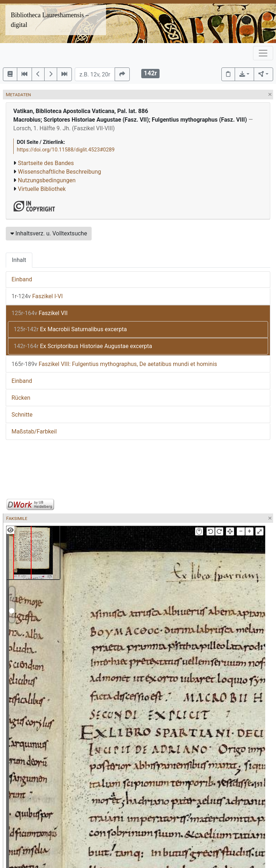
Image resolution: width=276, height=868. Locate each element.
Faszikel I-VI (37, 296)
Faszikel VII (40, 313)
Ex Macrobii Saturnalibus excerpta (70, 329)
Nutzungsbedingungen (47, 180)
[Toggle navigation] (263, 53)
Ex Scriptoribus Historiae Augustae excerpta (83, 346)
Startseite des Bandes (46, 163)
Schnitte (22, 415)
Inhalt (19, 260)
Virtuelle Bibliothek (42, 189)
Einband (22, 279)
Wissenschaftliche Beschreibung (59, 172)
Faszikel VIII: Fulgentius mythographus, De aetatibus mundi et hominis (114, 364)
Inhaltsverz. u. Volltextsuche (49, 233)
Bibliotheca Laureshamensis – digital (50, 20)
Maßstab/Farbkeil (34, 431)
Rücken (21, 398)
